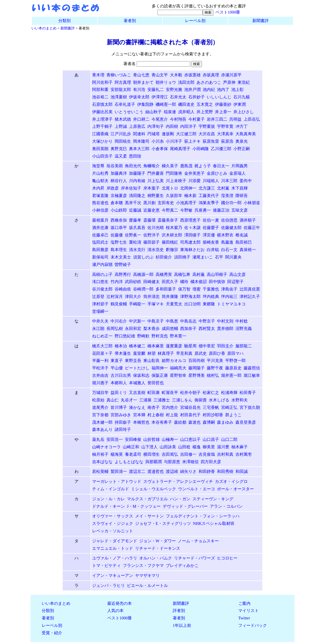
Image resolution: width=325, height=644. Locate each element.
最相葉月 (100, 220)
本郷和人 (119, 383)
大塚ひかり (102, 141)
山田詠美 (168, 447)
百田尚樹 (197, 361)
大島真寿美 (246, 134)
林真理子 (166, 353)
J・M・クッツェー (144, 506)
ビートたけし (137, 368)
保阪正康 (160, 375)
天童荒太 (174, 304)
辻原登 (98, 297)
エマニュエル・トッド (113, 548)
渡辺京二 (137, 471)
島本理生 (119, 250)
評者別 (179, 611)
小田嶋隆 (201, 149)
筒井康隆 (170, 297)
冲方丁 (242, 126)
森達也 (194, 422)
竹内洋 (117, 282)
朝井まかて (143, 82)
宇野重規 (207, 126)
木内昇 (98, 188)
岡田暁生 (123, 141)
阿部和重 (100, 90)
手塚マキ (156, 304)
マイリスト (248, 611)
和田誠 (242, 471)
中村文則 (225, 321)
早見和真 (184, 353)
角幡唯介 (151, 166)
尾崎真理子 (180, 149)
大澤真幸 (225, 134)
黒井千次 (133, 203)
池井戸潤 (192, 90)
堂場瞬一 (100, 311)
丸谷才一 (129, 400)
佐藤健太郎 (231, 228)
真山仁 (113, 400)
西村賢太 (207, 329)
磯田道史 (186, 104)
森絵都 (180, 422)
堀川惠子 (100, 383)
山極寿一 (170, 439)
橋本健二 (137, 346)
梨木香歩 (151, 329)
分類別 (64, 21)
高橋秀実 (164, 274)
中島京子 (156, 321)
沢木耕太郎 (172, 235)
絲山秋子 (154, 112)
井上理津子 (102, 119)
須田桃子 (182, 257)
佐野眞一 (133, 235)
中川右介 (119, 321)
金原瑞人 (237, 173)
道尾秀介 (100, 407)
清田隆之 (137, 196)
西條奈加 (119, 220)
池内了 (223, 90)
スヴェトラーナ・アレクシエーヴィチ (178, 481)
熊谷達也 (100, 203)
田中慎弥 (217, 282)
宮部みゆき (121, 415)
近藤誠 (135, 210)
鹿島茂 (186, 166)
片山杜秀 (100, 173)
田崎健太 (151, 282)
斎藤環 (149, 220)
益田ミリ (119, 393)
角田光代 (133, 166)
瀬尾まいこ (203, 257)
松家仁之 (211, 393)
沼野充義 (244, 329)
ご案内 (244, 603)
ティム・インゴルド (111, 489)
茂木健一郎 (102, 422)
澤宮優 (209, 235)
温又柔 (121, 156)
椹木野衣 (225, 235)
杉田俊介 (164, 257)
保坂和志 (141, 375)
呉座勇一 (203, 210)
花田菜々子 (102, 353)
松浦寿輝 (229, 393)
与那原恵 (172, 462)
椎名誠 (242, 235)
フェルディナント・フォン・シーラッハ (203, 516)
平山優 (117, 368)
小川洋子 (174, 141)
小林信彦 (100, 210)
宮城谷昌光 (190, 407)
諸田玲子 (123, 429)
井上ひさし (244, 112)
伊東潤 (240, 104)
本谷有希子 (162, 422)
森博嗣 (209, 422)
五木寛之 (205, 104)
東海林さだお (192, 250)
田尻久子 (170, 282)
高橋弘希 (182, 274)
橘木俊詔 (199, 282)
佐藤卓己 (100, 235)
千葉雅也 (211, 289)
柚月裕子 (100, 454)
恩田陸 (135, 156)
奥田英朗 (100, 149)
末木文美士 (121, 257)
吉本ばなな (102, 462)
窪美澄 (227, 196)
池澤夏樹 (119, 97)
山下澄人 (149, 447)
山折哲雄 (151, 439)
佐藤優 (117, 235)
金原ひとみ (217, 173)
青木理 (98, 75)
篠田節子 (151, 242)
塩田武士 (100, 242)
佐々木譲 (192, 228)
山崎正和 (131, 447)
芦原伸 (229, 82)
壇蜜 (197, 289)
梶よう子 (203, 166)
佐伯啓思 (229, 220)
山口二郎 (229, 439)
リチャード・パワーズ (194, 558)
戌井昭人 (186, 112)
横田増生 (151, 454)
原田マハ (235, 353)
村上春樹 (156, 415)
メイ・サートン (149, 516)
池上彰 (237, 90)
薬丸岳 (98, 439)
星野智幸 (178, 375)
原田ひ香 (217, 353)
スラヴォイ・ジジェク (113, 523)
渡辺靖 (172, 471)
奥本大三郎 (139, 149)
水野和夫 (240, 400)
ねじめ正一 (102, 336)
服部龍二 (244, 346)
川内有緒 (137, 181)
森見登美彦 (246, 422)
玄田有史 (166, 203)
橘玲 (184, 282)
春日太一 (221, 166)
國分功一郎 (231, 203)
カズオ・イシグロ (231, 481)
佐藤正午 (252, 228)
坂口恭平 (119, 228)
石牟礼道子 (125, 104)
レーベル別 (195, 21)
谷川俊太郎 (102, 289)
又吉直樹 (137, 393)
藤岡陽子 (197, 368)
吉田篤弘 (170, 454)
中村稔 (242, 321)
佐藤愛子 (211, 228)
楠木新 (190, 196)
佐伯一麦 (211, 220)
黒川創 (149, 203)
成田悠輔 (170, 329)
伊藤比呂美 (102, 112)
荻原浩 (227, 141)
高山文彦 (237, 274)
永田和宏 (133, 329)
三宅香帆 (211, 407)
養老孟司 (133, 454)
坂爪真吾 (137, 228)
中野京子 (207, 321)
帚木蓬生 (123, 353)
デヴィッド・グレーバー (185, 506)
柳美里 (209, 447)
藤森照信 (252, 368)
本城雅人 (137, 383)
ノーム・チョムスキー (198, 541)
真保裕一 (248, 250)
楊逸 (197, 447)
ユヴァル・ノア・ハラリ (115, 558)
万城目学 (100, 393)
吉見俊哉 (207, 454)
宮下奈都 (100, 415)
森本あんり (102, 429)
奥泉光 (242, 141)
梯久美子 (170, 166)
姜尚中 (246, 181)
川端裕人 (211, 181)
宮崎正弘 (229, 407)
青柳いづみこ (119, 75)
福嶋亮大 (178, 368)
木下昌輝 (240, 188)
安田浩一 (115, 439)
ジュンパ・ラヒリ (109, 585)
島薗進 (227, 242)
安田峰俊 (133, 439)
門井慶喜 (156, 173)
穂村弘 (213, 375)
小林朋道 (252, 203)
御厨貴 (201, 400)
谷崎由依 (123, 289)
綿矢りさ (188, 471)
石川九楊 (242, 97)
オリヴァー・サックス (113, 516)
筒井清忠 (151, 297)
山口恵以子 (190, 439)
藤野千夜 (215, 368)
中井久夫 (100, 321)
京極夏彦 (119, 196)
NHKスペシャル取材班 (214, 523)
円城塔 (154, 134)
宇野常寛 (225, 126)
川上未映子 (176, 181)
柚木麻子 (240, 447)
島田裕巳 (244, 242)
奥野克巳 (119, 149)
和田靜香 (207, 471)
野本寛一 (178, 336)
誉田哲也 (156, 383)
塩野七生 (119, 242)
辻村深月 (115, 297)
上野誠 (121, 126)
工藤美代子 (209, 196)
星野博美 (197, 375)
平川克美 (215, 361)
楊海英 (117, 454)
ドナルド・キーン (109, 506)
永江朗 (98, 329)
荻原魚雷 (211, 141)
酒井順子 (248, 220)
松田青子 (248, 393)
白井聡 (213, 250)
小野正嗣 (242, 149)
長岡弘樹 (115, 329)
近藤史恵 (151, 210)
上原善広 (137, 126)
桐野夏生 (156, 196)
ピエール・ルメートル (147, 585)
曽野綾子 (123, 264)
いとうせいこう (129, 112)
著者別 (130, 21)
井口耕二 (141, 119)
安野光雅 (174, 90)
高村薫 (199, 274)
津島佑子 (229, 289)
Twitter (244, 618)
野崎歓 (143, 336)
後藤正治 (221, 210)
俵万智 (184, 289)
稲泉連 (170, 112)
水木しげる (219, 400)
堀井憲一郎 (231, 375)
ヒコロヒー (227, 558)
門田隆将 (174, 173)
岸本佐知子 (131, 188)
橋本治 (121, 346)
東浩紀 (244, 82)
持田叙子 (123, 422)
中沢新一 (137, 321)
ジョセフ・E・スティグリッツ (163, 523)
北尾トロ (170, 188)
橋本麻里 (156, 346)
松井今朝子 (190, 393)
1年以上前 (182, 625)
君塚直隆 (100, 196)
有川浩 (139, 90)
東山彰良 (151, 361)
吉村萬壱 (244, 454)
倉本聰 (117, 203)
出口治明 (192, 304)
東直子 (117, 361)
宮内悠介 (170, 407)
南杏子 (154, 407)
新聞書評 (261, 21)
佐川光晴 (156, 228)
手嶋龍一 (137, 304)
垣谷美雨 (115, 166)
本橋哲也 (141, 422)
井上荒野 (205, 112)
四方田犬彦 (211, 462)
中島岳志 (188, 321)
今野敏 (186, 210)
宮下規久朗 (250, 407)
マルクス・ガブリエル (147, 499)
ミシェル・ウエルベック (154, 489)
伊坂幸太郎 (139, 97)
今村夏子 (197, 119)
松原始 (98, 400)
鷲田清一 (119, 471)
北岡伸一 (188, 188)
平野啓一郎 (235, 361)
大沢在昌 (207, 134)
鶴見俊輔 (119, 304)
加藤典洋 (119, 173)
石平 (219, 257)
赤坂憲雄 (192, 75)
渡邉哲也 (156, 471)
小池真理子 (186, 203)
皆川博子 (119, 407)
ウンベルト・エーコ (197, 489)
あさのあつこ (209, 82)
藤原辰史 (233, 368)
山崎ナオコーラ (106, 447)
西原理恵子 (190, 220)
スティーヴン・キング (213, 499)
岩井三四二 (217, 119)
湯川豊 (223, 447)
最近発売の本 (120, 603)
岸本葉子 (151, 188)
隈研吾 (242, 196)
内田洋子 (188, 126)
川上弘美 (156, 181)
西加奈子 (188, 329)
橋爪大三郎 (102, 346)
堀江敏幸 (252, 375)
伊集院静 (145, 104)
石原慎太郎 (102, 104)
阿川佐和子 (102, 82)
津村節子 (100, 304)
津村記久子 (250, 297)
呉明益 (235, 119)
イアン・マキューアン (113, 575)
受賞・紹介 (52, 633)
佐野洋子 (151, 235)
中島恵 (172, 321)
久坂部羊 (174, 196)
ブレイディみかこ (182, 565)
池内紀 (209, 90)
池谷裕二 (100, 97)
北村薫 (223, 188)
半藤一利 (100, 361)
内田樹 (172, 126)
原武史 (201, 353)
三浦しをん (182, 400)
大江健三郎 (186, 134)
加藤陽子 (137, 173)
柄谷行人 (119, 181)
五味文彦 (240, 210)
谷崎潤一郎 (143, 289)
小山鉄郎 (119, 210)
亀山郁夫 (100, 181)
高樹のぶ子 (102, 274)
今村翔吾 (178, 119)
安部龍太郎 (121, 90)
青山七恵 (141, 75)
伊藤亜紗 (223, 104)
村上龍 (172, 415)
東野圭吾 (133, 361)
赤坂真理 (211, 75)
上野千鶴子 (102, 126)
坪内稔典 (211, 297)
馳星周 (190, 346)
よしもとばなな (129, 462)
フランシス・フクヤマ (143, 565)
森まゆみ (225, 422)
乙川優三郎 (221, 149)
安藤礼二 (156, 90)
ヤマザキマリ (147, 575)
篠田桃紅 (170, 242)
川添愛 (194, 181)
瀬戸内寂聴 (102, 264)
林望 (151, 353)
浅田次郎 (186, 82)
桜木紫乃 (174, 228)
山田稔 (184, 447)
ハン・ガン (180, 499)
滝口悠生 (100, 282)
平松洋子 (100, 368)
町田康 (154, 393)
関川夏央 (233, 257)
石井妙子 (197, 97)
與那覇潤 (154, 462)
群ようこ (233, 415)
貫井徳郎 (225, 329)
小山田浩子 (102, 156)
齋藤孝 (135, 220)
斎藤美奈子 (168, 220)
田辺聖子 (235, 282)
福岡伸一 (160, 368)
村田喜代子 (190, 415)
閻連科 (139, 134)
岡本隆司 (141, 141)
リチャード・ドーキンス (158, 548)
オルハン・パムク (156, 558)
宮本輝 (139, 415)
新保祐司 (100, 257)
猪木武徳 (123, 119)
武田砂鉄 (133, 282)
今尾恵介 (160, 119)
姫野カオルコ (174, 361)
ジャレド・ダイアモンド (115, 541)
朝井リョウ (166, 82)
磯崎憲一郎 (166, 104)
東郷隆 (209, 304)
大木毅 (176, 75)
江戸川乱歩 (121, 134)
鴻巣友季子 (209, 203)
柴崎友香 (211, 242)
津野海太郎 (190, 297)
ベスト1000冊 (228, 12)
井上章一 (223, 112)
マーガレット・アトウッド (117, 481)
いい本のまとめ (44, 28)
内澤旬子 (156, 126)
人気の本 (115, 611)
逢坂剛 (168, 134)
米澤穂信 (190, 462)
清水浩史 (156, 250)
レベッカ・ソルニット (113, 531)
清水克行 (137, 250)
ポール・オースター (235, 489)
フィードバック (253, 625)
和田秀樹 (225, 471)
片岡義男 (240, 166)
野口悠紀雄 (125, 336)
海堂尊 (98, 166)
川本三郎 (229, 181)
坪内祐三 (229, 297)
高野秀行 (123, 274)
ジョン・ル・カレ (109, 499)
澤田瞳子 (192, 235)
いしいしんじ (219, 97)
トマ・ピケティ (106, 565)
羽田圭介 (225, 346)
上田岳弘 (252, 119)
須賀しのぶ (143, 257)
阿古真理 (123, 82)
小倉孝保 (160, 149)
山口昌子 (211, 439)
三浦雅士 (162, 400)
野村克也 (160, 336)
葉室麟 (139, 353)
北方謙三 (207, 188)
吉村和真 (225, 454)
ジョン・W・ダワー (158, 541)
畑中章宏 (207, 346)
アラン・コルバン (226, 506)
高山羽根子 (217, 274)
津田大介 (133, 297)
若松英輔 (100, 471)
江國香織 (100, 134)
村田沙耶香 (213, 415)
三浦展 (145, 400)
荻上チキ (192, 141)
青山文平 (160, 75)
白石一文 (229, 250)
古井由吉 (100, 375)
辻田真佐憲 (250, 289)
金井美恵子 (194, 173)
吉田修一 (188, 454)
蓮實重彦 (174, 346)
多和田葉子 (166, 289)
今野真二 (170, 210)
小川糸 (158, 141)
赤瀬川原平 (231, 75)
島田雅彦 (100, 250)
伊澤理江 (160, 97)
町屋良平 (170, 393)
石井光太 (178, 97)
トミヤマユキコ (231, 304)
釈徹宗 (172, 250)
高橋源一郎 (143, 274)
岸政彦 (113, 188)
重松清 (135, 242)
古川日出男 (121, 375)
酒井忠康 (100, 228)
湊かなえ (137, 407)
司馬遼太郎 (190, 242)
